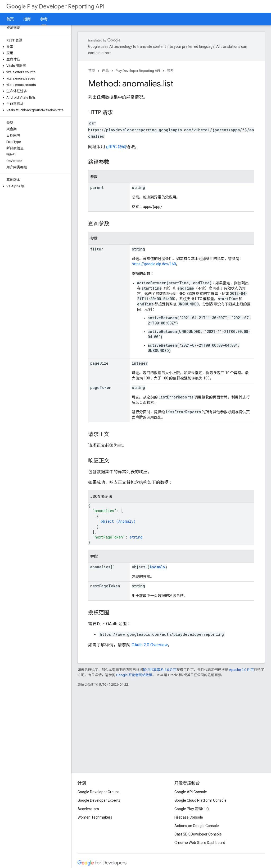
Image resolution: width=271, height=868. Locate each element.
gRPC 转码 (116, 147)
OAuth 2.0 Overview (150, 645)
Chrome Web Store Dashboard (200, 843)
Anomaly (126, 521)
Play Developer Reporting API (55, 6)
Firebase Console (189, 817)
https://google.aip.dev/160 (154, 264)
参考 (170, 71)
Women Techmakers (95, 817)
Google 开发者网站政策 (134, 675)
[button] (35, 47)
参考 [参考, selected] (44, 19)
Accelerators (88, 809)
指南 (27, 19)
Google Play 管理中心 (192, 809)
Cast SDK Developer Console (198, 834)
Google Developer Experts (99, 800)
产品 (105, 71)
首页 (10, 19)
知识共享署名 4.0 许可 (160, 670)
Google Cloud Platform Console (200, 800)
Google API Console (191, 792)
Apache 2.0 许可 (241, 670)
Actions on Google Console (197, 826)
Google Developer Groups (99, 792)
